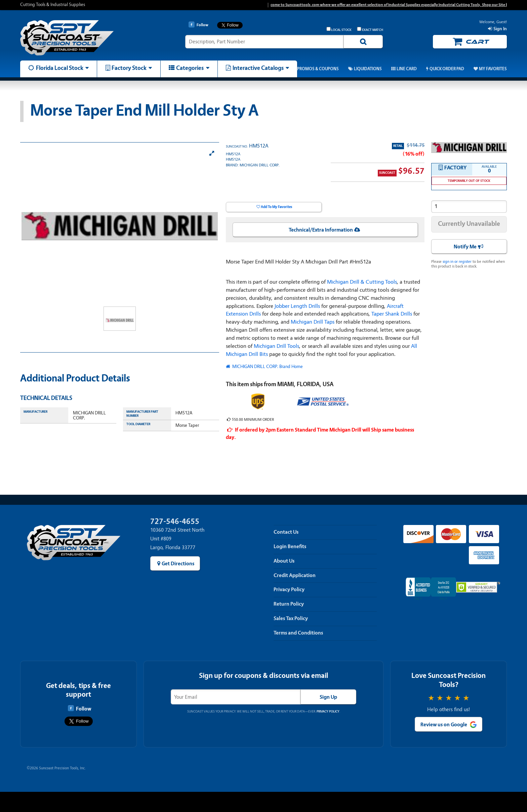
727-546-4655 (175, 521)
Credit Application (295, 575)
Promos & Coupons (318, 69)
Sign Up (328, 697)
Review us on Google (444, 725)
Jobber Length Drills (297, 306)
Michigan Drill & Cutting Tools (362, 282)
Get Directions (178, 564)
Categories (190, 68)
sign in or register (457, 261)
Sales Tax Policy (291, 618)
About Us (284, 561)
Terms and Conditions (298, 633)
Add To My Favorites (276, 207)
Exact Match (370, 29)
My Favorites (493, 69)
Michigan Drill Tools (276, 346)
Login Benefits (290, 546)
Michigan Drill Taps (313, 322)
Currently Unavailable (469, 224)
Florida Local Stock (60, 68)
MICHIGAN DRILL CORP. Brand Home (267, 367)
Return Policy (289, 604)
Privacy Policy (289, 590)
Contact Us (286, 532)
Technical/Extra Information (321, 230)
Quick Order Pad (447, 69)
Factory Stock (129, 68)
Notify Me (465, 247)
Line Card (407, 69)
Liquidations (368, 69)
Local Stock (339, 29)
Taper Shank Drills (392, 314)
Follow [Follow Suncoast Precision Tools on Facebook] (79, 708)
